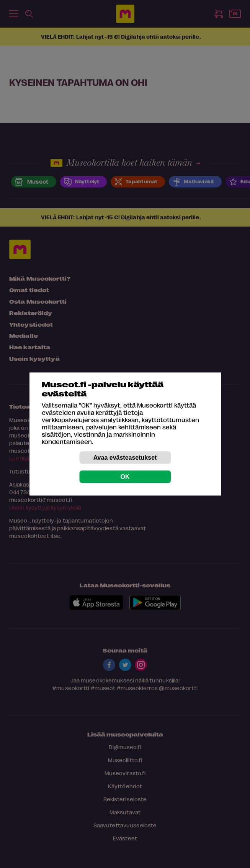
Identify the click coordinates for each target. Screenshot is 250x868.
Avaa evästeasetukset (125, 458)
